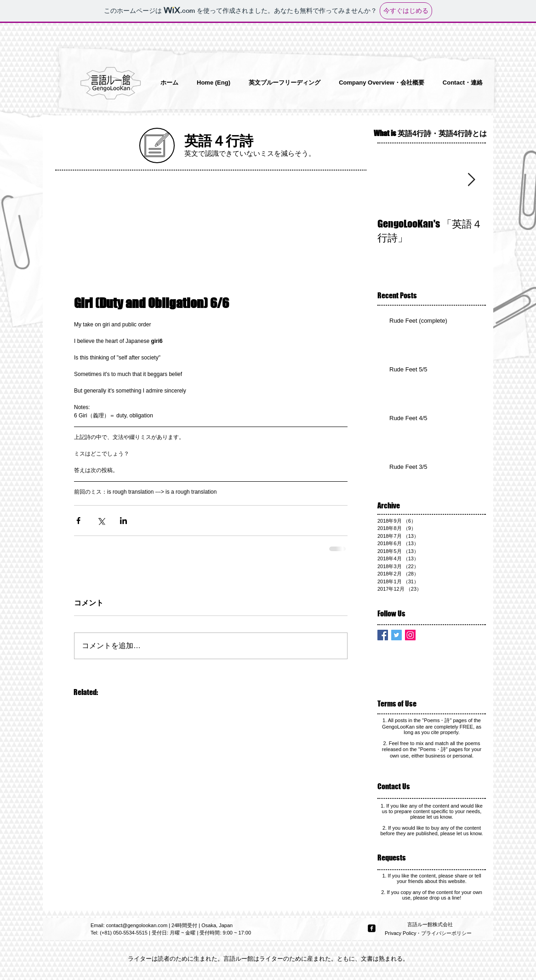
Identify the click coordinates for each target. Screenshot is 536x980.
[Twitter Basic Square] (396, 635)
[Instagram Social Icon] (410, 635)
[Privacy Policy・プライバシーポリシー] (429, 934)
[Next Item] (471, 180)
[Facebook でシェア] (78, 521)
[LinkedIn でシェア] (123, 521)
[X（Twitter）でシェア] (101, 521)
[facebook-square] (372, 928)
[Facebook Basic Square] (383, 635)
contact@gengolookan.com (137, 925)
